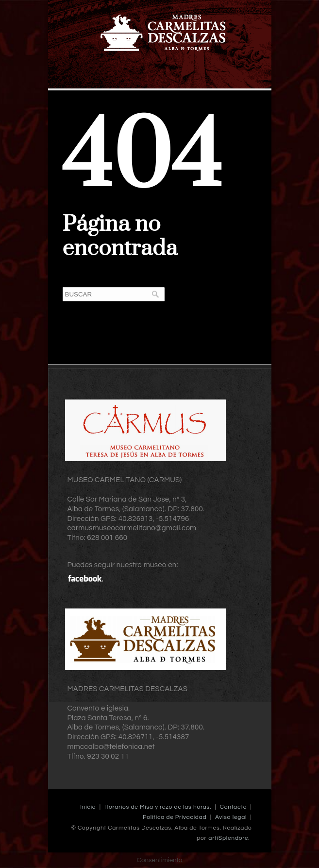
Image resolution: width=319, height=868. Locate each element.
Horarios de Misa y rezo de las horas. (158, 807)
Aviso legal (231, 817)
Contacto (233, 807)
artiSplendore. (229, 838)
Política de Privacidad (175, 817)
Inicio (88, 807)
